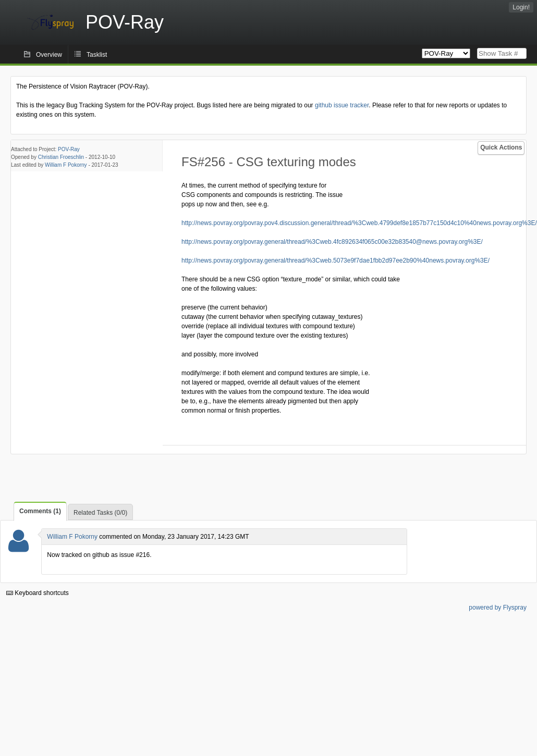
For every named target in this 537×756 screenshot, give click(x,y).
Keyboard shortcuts (38, 593)
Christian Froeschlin (61, 157)
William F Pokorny (66, 165)
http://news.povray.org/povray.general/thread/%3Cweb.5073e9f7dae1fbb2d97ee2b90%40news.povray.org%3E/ (335, 261)
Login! (521, 7)
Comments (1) (40, 511)
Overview (49, 55)
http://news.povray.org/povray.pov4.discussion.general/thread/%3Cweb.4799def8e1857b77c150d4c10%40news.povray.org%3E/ (359, 223)
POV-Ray (69, 149)
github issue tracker (342, 105)
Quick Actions (501, 147)
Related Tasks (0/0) (100, 513)
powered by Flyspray (498, 608)
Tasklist (97, 55)
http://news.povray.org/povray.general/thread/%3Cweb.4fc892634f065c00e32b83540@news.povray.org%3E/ (332, 242)
